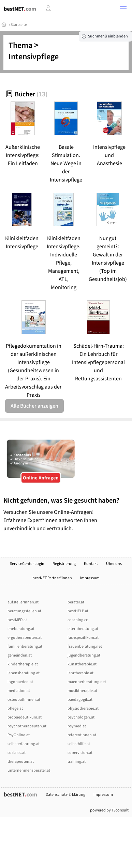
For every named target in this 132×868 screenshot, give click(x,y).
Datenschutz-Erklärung (65, 795)
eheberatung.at (21, 629)
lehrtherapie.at (80, 673)
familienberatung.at (25, 646)
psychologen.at (81, 717)
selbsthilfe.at (79, 744)
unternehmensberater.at (29, 770)
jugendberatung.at (84, 655)
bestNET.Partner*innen (52, 578)
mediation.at (19, 691)
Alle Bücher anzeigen (34, 406)
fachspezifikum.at (83, 638)
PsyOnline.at (19, 735)
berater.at (76, 602)
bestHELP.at (78, 611)
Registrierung (64, 564)
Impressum (90, 578)
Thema (20, 45)
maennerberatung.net (87, 682)
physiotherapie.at (83, 708)
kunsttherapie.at (82, 664)
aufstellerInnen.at (23, 602)
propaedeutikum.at (25, 717)
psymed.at (77, 726)
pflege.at (15, 708)
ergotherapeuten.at (25, 638)
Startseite (19, 25)
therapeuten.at (21, 762)
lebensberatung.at (24, 673)
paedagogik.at (80, 700)
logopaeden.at (20, 682)
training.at (77, 762)
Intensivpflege (34, 57)
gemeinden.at (20, 655)
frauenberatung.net (85, 646)
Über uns (114, 564)
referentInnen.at (82, 735)
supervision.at (80, 753)
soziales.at (17, 753)
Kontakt (91, 564)
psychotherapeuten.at (27, 726)
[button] (123, 9)
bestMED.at (17, 620)
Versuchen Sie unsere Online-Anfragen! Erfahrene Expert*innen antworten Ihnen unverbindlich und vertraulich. (66, 514)
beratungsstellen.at (24, 611)
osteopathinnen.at (24, 700)
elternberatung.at (83, 629)
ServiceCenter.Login (27, 564)
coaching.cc (78, 620)
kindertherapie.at (23, 664)
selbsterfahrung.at (24, 744)
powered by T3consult (109, 810)
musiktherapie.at (82, 691)
